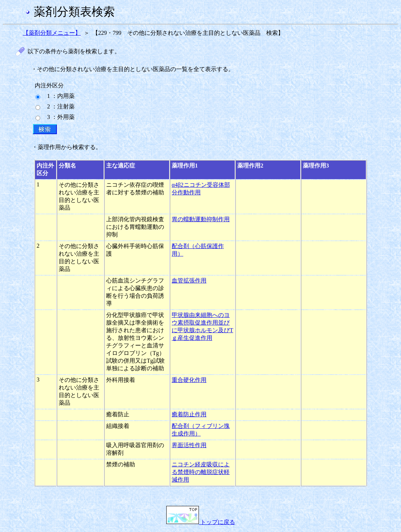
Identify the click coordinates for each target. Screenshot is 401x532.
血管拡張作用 (189, 281)
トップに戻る (201, 522)
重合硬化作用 (189, 380)
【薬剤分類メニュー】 (52, 33)
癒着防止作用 (189, 414)
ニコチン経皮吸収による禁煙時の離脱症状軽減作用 (201, 472)
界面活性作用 (189, 445)
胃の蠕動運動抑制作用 (201, 219)
